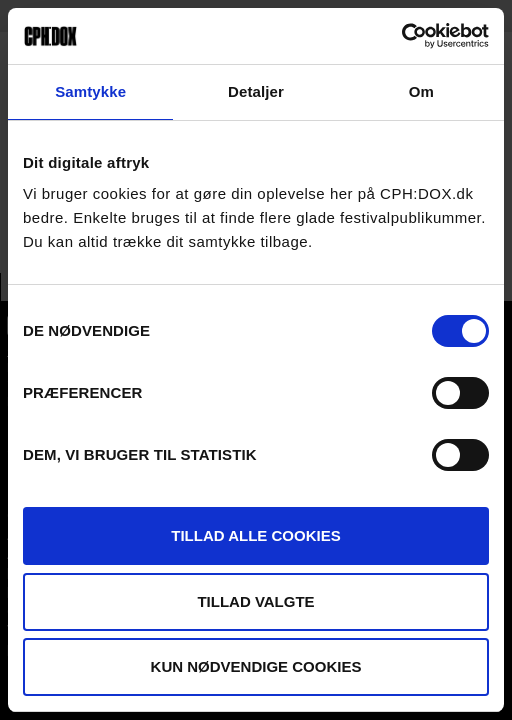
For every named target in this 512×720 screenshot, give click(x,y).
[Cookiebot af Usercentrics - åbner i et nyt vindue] (401, 36)
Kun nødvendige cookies (256, 666)
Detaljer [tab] (256, 91)
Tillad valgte (255, 601)
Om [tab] (421, 91)
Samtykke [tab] (90, 91)
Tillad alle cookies (255, 535)
